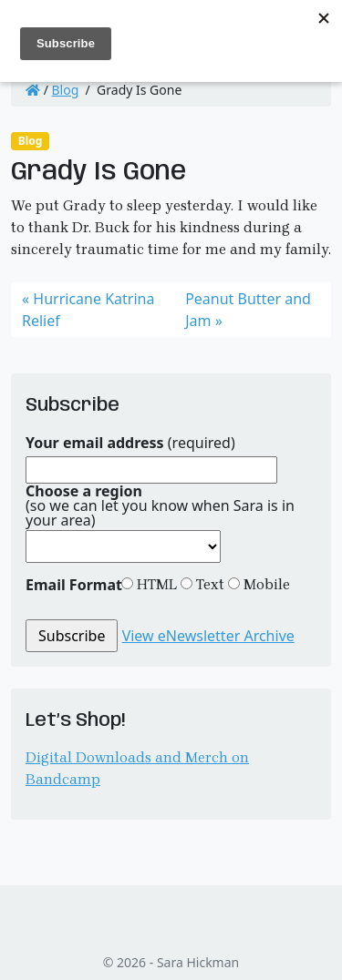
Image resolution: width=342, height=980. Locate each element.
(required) (130, 443)
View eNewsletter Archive (208, 636)
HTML (155, 584)
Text (208, 584)
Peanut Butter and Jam (248, 310)
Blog (66, 90)
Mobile (265, 584)
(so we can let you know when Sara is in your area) (160, 505)
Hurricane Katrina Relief (88, 310)
